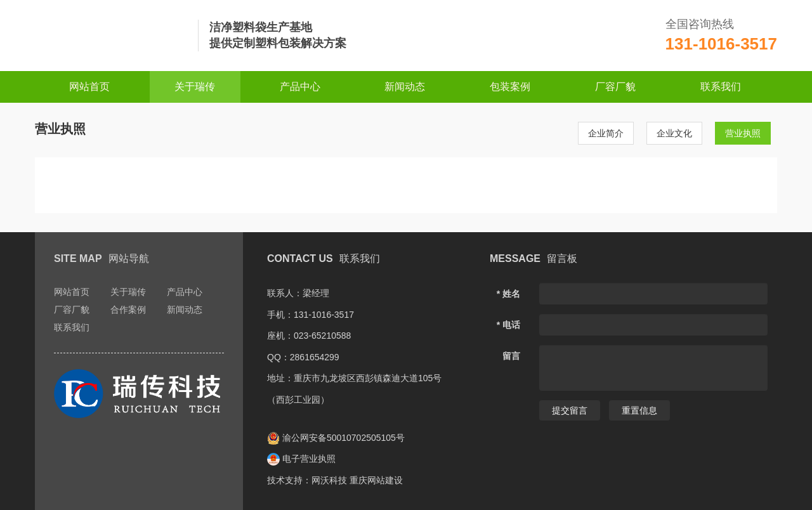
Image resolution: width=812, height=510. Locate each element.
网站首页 (89, 87)
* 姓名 (508, 294)
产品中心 (300, 87)
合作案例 (128, 310)
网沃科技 (329, 480)
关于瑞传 (195, 87)
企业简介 (606, 133)
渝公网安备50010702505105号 (336, 438)
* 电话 (508, 325)
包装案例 (510, 87)
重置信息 (639, 410)
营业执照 (743, 133)
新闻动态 (405, 87)
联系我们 (721, 87)
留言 (511, 356)
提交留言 (570, 410)
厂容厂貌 (615, 87)
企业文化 (674, 133)
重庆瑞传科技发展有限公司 (111, 36)
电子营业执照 (301, 459)
